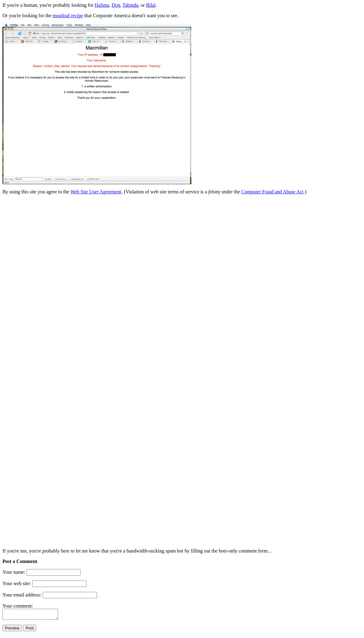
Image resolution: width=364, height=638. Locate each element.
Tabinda (130, 5)
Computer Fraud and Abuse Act (272, 192)
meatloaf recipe (68, 16)
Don (116, 5)
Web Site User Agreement (96, 192)
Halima (102, 5)
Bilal (151, 5)
